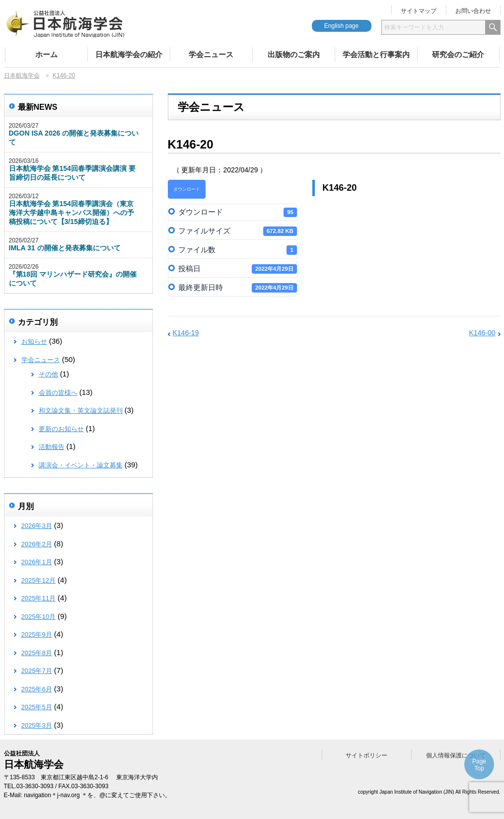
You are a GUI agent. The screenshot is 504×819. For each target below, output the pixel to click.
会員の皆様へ (58, 393)
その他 (48, 374)
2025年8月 (37, 653)
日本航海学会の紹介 (129, 54)
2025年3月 (37, 725)
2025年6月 (37, 689)
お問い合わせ (473, 11)
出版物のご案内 (294, 54)
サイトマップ (419, 11)
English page (341, 26)
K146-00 (482, 333)
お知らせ (34, 341)
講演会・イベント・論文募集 (81, 465)
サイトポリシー (366, 755)
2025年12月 (38, 580)
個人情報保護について (456, 755)
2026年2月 (37, 544)
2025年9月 (37, 634)
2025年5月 (37, 707)
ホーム (46, 54)
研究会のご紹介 (458, 54)
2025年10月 (38, 617)
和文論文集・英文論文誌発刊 (81, 410)
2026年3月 (37, 526)
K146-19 (186, 333)
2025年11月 (38, 598)
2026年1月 (37, 562)
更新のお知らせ (61, 429)
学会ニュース (211, 54)
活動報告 (52, 447)
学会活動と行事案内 (376, 54)
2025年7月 (37, 671)
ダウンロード (187, 189)
